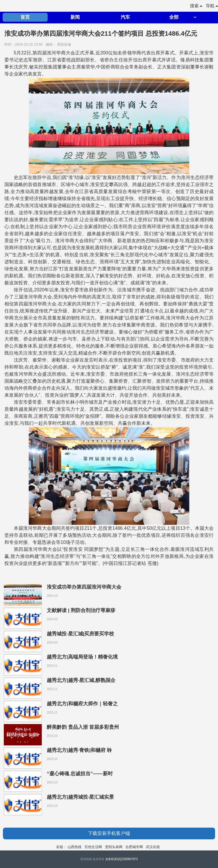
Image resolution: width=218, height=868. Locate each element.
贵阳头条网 (114, 847)
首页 (25, 17)
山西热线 (75, 847)
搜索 (196, 6)
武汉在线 (153, 847)
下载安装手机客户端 (109, 833)
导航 (212, 6)
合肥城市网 (134, 847)
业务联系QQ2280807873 (121, 859)
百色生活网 (93, 847)
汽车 (125, 17)
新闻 (75, 17)
